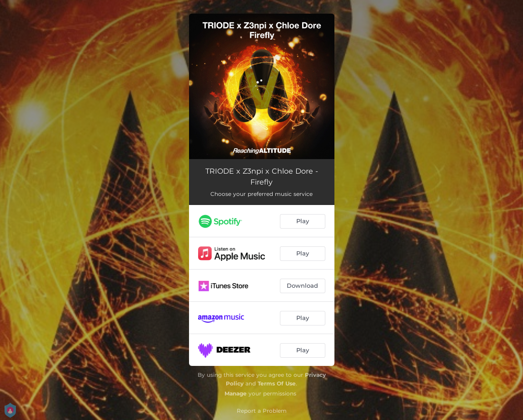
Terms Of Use (277, 383)
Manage (236, 393)
